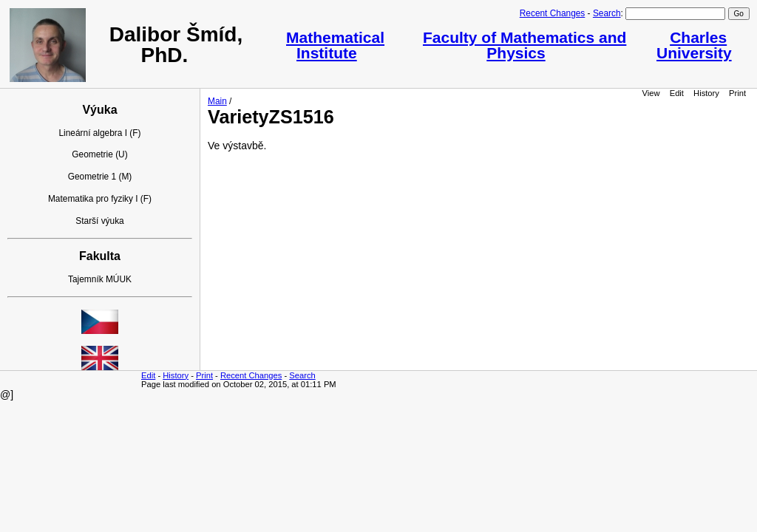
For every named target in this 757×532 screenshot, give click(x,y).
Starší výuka (99, 221)
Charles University (694, 45)
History (706, 93)
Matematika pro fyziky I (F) (100, 199)
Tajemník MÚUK (100, 279)
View (651, 93)
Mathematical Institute (335, 45)
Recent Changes (553, 13)
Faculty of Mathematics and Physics (525, 45)
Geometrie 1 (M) (100, 177)
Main (217, 101)
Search (607, 13)
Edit (677, 93)
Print (737, 93)
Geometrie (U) (99, 154)
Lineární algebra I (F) (99, 133)
